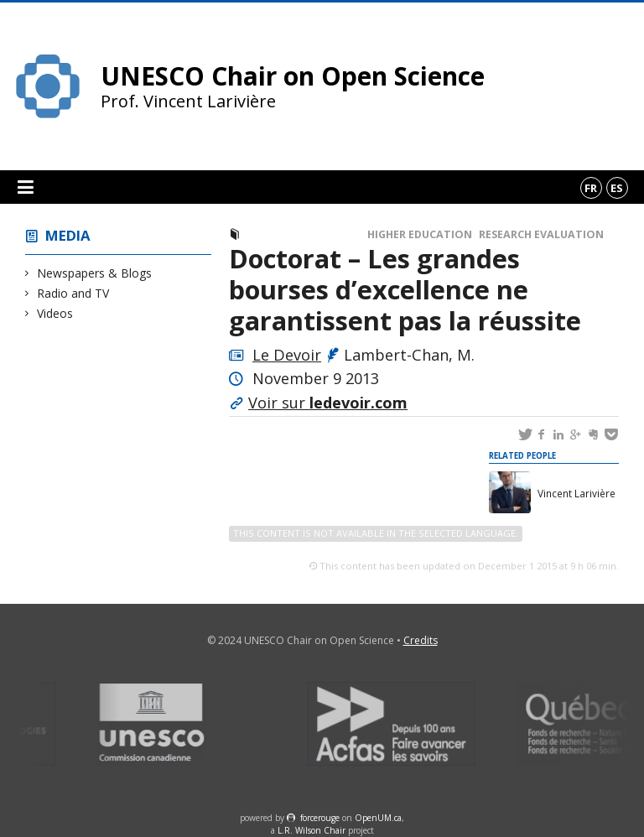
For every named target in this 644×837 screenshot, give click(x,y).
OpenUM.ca (378, 818)
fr (591, 188)
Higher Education (420, 234)
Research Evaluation (541, 234)
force (320, 818)
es (617, 188)
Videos (55, 313)
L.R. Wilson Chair (312, 830)
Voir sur (328, 403)
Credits (421, 640)
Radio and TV (73, 293)
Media (68, 235)
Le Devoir (287, 355)
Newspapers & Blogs (95, 273)
